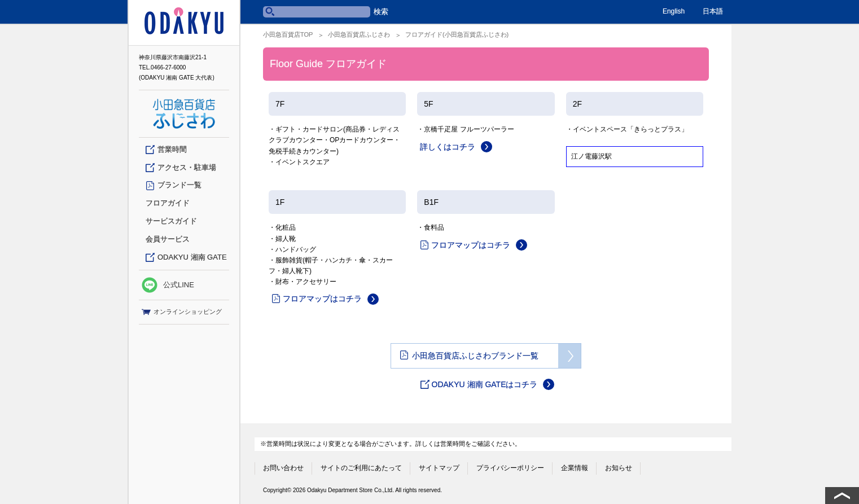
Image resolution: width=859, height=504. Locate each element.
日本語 (713, 11)
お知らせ (619, 466)
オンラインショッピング (182, 312)
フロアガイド (168, 203)
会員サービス (168, 239)
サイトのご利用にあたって (361, 466)
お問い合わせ (283, 466)
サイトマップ (439, 466)
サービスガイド (171, 221)
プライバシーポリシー (510, 466)
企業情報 (575, 466)
